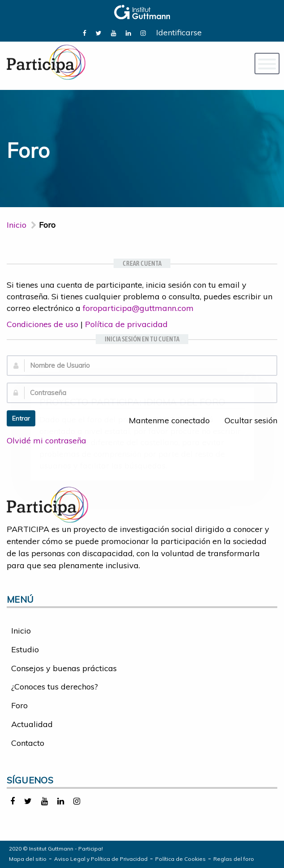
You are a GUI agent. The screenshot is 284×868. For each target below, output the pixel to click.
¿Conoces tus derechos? (55, 687)
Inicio (17, 225)
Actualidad (32, 724)
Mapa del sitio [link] (28, 859)
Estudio (25, 649)
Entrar (21, 418)
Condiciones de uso (42, 324)
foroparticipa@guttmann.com (138, 308)
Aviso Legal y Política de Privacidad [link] (101, 859)
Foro (19, 705)
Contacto (28, 743)
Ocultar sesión (246, 420)
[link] (85, 32)
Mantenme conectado (164, 420)
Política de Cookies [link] (180, 859)
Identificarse (179, 32)
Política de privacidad (126, 324)
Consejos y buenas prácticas (64, 668)
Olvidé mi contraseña (47, 440)
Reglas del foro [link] (234, 859)
